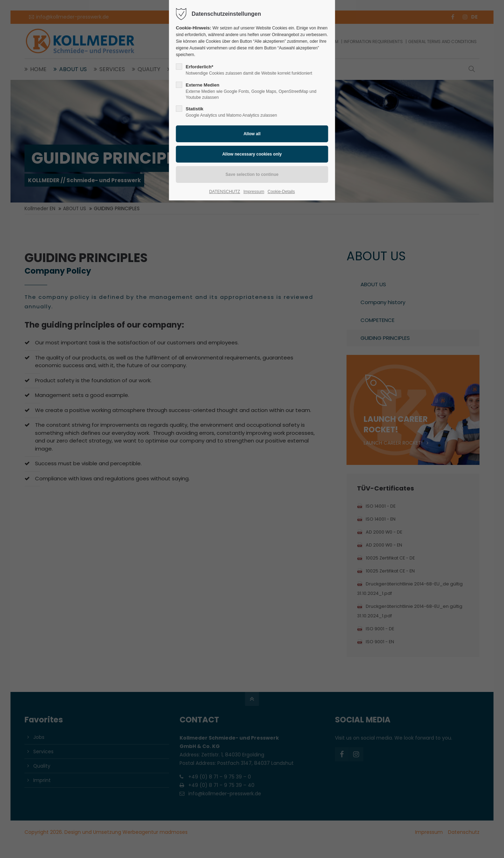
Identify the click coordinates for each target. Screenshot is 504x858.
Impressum (254, 192)
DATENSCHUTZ (224, 192)
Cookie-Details (281, 192)
